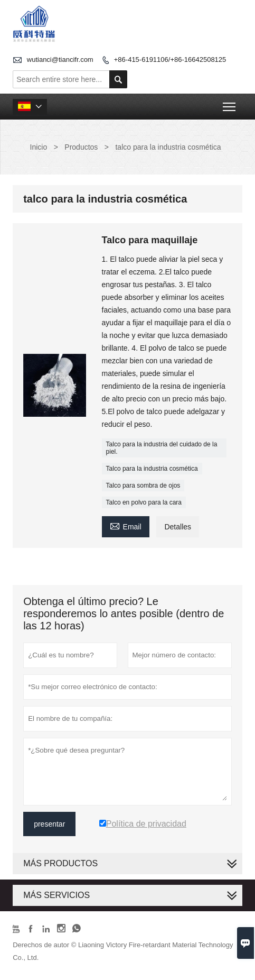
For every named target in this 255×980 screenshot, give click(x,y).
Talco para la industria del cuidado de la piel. (162, 448)
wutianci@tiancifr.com (60, 59)
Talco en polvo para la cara (144, 502)
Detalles (178, 527)
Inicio (39, 147)
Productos (81, 147)
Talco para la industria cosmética (152, 469)
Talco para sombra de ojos (143, 486)
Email (126, 525)
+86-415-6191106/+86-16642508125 (170, 59)
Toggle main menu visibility (230, 103)
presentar (49, 824)
